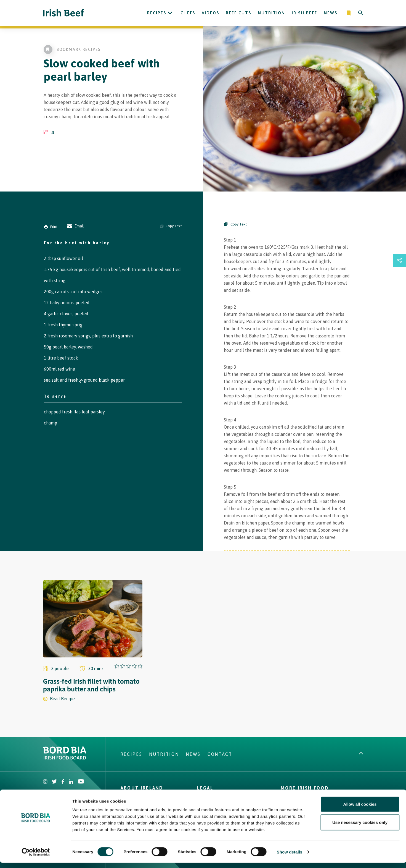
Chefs (188, 13)
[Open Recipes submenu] (170, 13)
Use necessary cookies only (360, 828)
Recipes (157, 13)
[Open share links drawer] (399, 260)
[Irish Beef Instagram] (45, 782)
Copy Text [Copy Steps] (235, 224)
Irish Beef (304, 13)
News (331, 13)
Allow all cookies (360, 809)
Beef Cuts (238, 13)
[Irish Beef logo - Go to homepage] (64, 13)
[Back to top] (361, 754)
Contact (220, 754)
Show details (290, 857)
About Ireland (142, 788)
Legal (205, 788)
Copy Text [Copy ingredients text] (171, 226)
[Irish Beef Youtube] (81, 782)
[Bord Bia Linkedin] (71, 782)
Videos (210, 13)
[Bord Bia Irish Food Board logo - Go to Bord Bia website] (65, 758)
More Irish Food (305, 788)
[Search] (361, 13)
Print (51, 227)
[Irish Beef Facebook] (63, 782)
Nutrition (271, 13)
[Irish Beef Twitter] (55, 782)
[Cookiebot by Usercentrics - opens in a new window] (36, 857)
